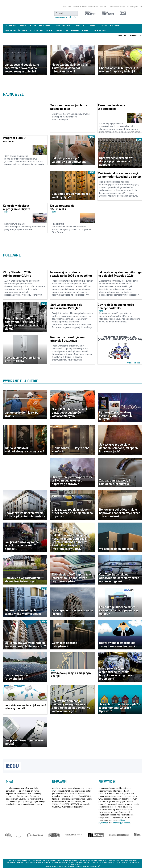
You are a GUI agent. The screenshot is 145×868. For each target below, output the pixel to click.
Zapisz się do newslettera (130, 36)
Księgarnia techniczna (119, 835)
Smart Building (63, 26)
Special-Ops (54, 835)
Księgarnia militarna (137, 835)
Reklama (139, 7)
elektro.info (35, 835)
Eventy (104, 26)
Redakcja (130, 7)
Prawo (23, 26)
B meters (75, 30)
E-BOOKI (49, 30)
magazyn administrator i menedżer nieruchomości (80, 7)
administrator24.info (25, 13)
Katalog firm (36, 30)
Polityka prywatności (117, 7)
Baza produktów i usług (16, 30)
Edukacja (93, 26)
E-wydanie (115, 26)
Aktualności (11, 26)
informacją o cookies (122, 823)
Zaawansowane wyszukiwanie (65, 17)
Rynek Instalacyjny (96, 835)
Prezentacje (62, 30)
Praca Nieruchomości (96, 36)
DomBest (86, 30)
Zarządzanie (79, 26)
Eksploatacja (46, 26)
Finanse (32, 26)
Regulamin (104, 7)
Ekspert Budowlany (13, 835)
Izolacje (74, 835)
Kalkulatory (100, 30)
